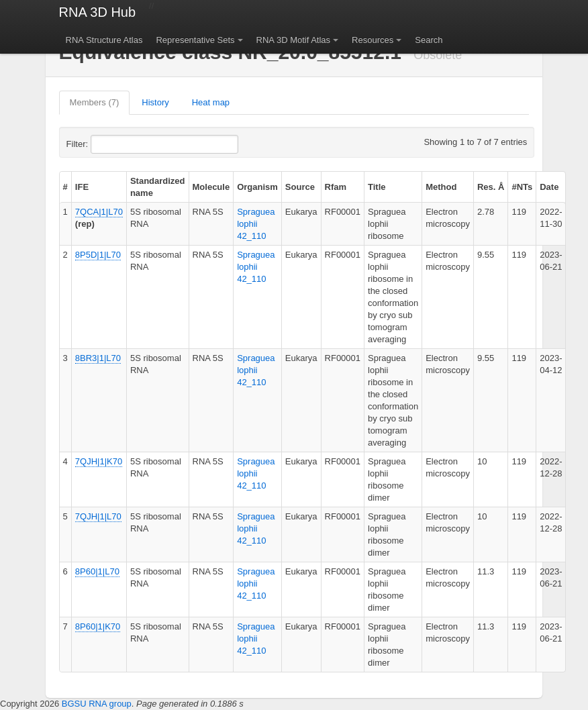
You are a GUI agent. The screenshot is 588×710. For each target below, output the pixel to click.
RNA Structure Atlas (104, 40)
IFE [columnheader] (82, 187)
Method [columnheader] (441, 187)
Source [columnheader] (300, 187)
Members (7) (95, 102)
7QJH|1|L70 (98, 516)
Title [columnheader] (377, 187)
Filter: (110, 144)
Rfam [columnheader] (336, 187)
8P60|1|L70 (97, 571)
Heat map (211, 102)
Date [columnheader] (549, 187)
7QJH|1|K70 (99, 461)
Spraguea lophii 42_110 (256, 224)
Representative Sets (195, 40)
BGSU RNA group (97, 704)
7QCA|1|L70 (99, 212)
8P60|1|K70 (98, 626)
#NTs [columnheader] (522, 187)
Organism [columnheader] (257, 187)
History (155, 102)
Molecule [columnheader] (211, 187)
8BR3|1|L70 (98, 358)
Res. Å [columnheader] (491, 187)
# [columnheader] (65, 187)
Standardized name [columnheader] (158, 187)
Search (429, 40)
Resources (373, 40)
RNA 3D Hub (98, 12)
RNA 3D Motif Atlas (294, 40)
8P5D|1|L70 (98, 255)
